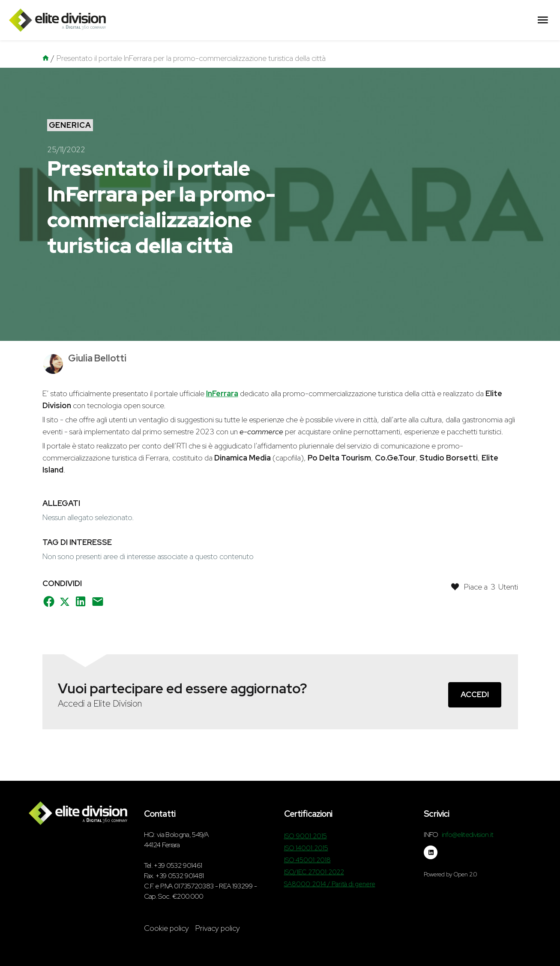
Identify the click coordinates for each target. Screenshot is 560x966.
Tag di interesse (77, 542)
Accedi (475, 694)
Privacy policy (218, 928)
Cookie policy (166, 928)
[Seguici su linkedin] (431, 852)
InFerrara (222, 393)
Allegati (61, 503)
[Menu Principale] (543, 20)
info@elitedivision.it (468, 835)
